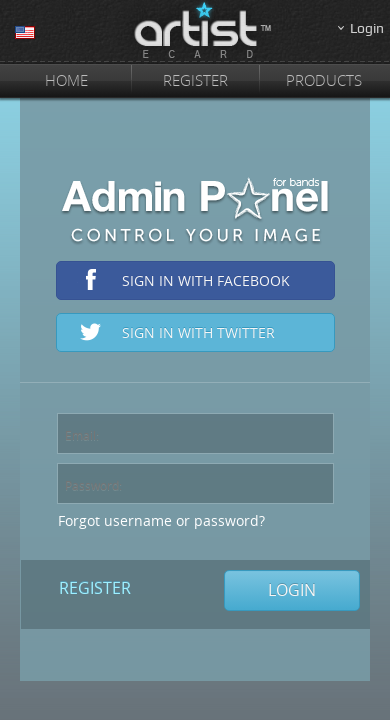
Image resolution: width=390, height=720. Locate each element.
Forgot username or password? (161, 520)
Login (367, 28)
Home (66, 80)
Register (195, 80)
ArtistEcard (195, 32)
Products (324, 80)
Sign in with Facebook (206, 280)
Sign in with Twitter (198, 332)
